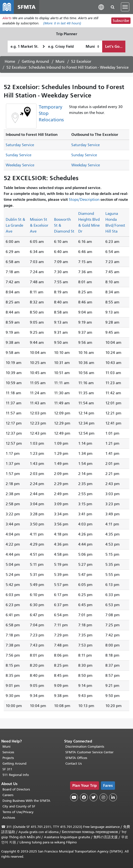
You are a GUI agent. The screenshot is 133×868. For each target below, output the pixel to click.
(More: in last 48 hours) (62, 23)
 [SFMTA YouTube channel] (74, 797)
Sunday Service (19, 155)
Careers (8, 795)
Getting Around (35, 62)
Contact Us (74, 764)
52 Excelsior (81, 62)
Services (8, 752)
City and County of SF (19, 806)
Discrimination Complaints (85, 747)
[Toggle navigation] (125, 7)
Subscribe (121, 21)
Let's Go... (114, 46)
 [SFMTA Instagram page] (103, 797)
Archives (9, 818)
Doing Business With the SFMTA (26, 801)
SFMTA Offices (76, 758)
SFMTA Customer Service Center (89, 752)
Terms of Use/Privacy (18, 812)
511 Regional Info (16, 775)
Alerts (7, 18)
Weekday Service (20, 165)
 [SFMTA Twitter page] (94, 797)
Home (10, 62)
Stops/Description (84, 200)
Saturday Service (20, 145)
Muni (60, 62)
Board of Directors (16, 789)
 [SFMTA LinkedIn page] (113, 797)
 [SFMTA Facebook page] (84, 797)
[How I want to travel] (92, 47)
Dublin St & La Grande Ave (15, 225)
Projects (8, 758)
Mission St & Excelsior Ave (39, 225)
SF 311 (7, 769)
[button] (101, 7)
